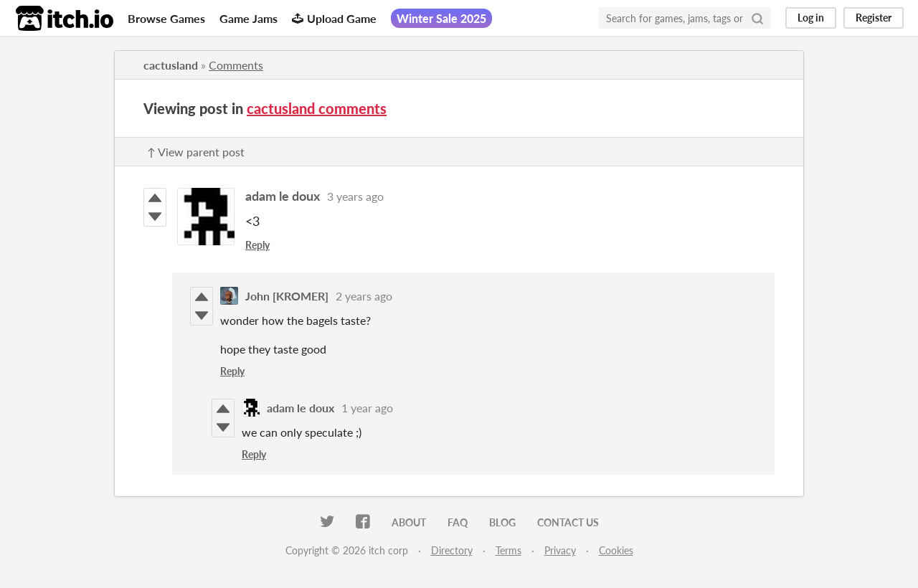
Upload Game (334, 18)
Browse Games (166, 18)
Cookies (616, 550)
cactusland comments (317, 108)
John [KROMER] (287, 296)
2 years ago (364, 296)
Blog (502, 522)
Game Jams (249, 18)
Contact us (568, 522)
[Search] (757, 18)
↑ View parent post (196, 152)
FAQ (458, 522)
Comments (236, 65)
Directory (452, 550)
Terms (508, 550)
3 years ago (355, 196)
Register (874, 18)
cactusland (171, 65)
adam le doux (283, 196)
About (409, 522)
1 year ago (367, 408)
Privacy (560, 550)
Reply (257, 245)
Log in (811, 18)
